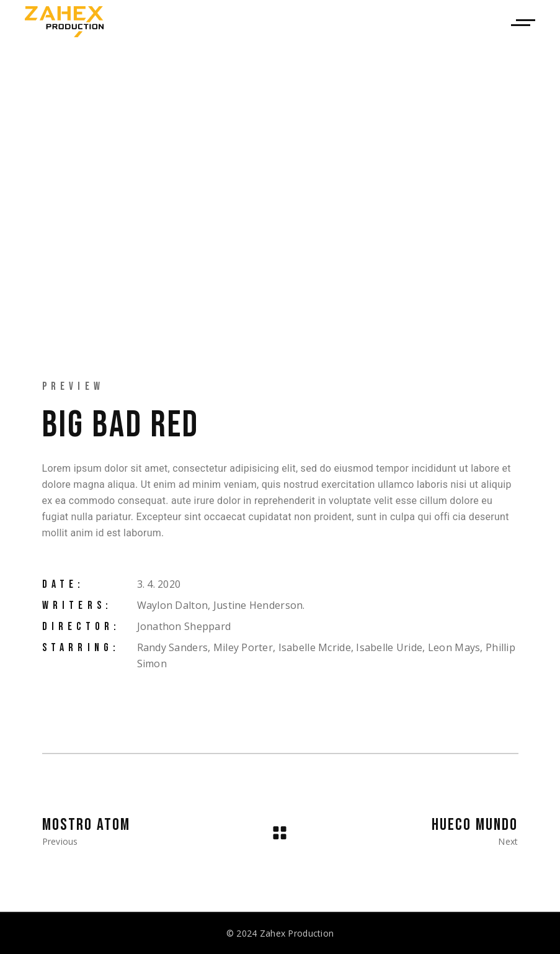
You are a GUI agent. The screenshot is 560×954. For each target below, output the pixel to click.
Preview (73, 386)
